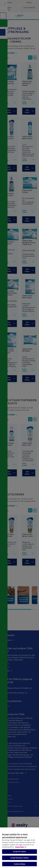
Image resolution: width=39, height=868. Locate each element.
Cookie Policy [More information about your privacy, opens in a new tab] (21, 847)
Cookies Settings (19, 864)
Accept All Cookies (19, 852)
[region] (19, 848)
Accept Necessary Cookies (19, 858)
